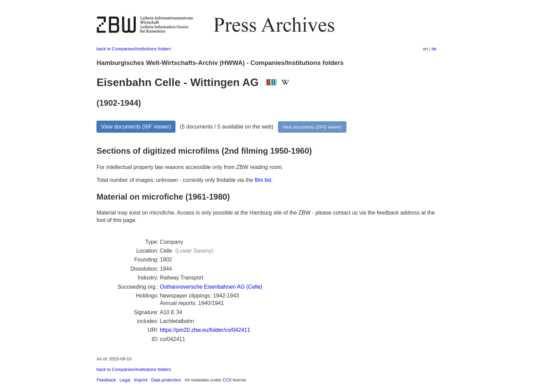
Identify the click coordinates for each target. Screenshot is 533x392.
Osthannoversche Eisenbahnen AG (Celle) (211, 287)
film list (263, 180)
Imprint (141, 380)
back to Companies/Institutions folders (134, 49)
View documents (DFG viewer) (312, 127)
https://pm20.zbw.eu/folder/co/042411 (205, 330)
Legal (125, 380)
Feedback (106, 380)
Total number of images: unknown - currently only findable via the (176, 180)
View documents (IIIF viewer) (136, 127)
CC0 (227, 380)
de (434, 49)
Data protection (166, 380)
